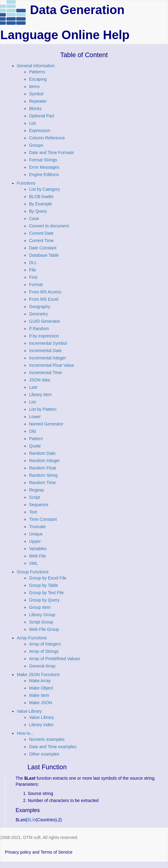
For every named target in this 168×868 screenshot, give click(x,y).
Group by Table (44, 585)
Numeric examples (47, 739)
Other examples (44, 754)
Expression (40, 131)
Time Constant (43, 519)
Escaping (38, 79)
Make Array (40, 681)
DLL (33, 263)
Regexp (36, 490)
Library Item (40, 395)
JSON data (39, 380)
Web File (37, 556)
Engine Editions (44, 175)
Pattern (36, 439)
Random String (43, 475)
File (33, 270)
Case (34, 219)
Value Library (29, 711)
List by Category (45, 189)
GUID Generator (45, 321)
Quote (35, 446)
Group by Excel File (48, 578)
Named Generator (46, 424)
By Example (41, 204)
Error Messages (44, 167)
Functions (26, 183)
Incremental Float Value (52, 365)
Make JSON (41, 703)
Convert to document (49, 226)
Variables (38, 549)
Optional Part (42, 116)
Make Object (41, 688)
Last (33, 387)
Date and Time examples (53, 747)
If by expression (44, 336)
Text (33, 512)
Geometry (38, 314)
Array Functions (32, 638)
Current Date (41, 233)
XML (34, 563)
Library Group (42, 615)
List (32, 123)
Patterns (37, 72)
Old (32, 431)
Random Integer (44, 461)
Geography (40, 307)
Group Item (40, 607)
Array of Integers (45, 644)
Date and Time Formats (51, 153)
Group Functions (33, 572)
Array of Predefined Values (54, 659)
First (33, 277)
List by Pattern (43, 409)
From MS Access (45, 292)
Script (35, 497)
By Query (38, 211)
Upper (35, 541)
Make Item (39, 695)
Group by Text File (46, 593)
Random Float (43, 468)
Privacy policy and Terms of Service (39, 852)
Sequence (39, 505)
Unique (36, 534)
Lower (35, 417)
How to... (25, 733)
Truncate (37, 527)
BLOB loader (41, 197)
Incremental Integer (48, 358)
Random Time (42, 483)
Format (36, 285)
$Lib (32, 820)
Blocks (35, 108)
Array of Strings (44, 651)
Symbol (36, 94)
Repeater (38, 101)
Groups (36, 145)
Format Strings (43, 160)
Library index (41, 725)
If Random (39, 329)
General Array (42, 666)
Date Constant (43, 248)
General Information (36, 66)
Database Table (44, 255)
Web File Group (44, 629)
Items (34, 86)
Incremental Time (45, 373)
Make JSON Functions (38, 675)
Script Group (41, 622)
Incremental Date (45, 351)
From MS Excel (44, 299)
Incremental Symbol (48, 343)
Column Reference (47, 138)
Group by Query (44, 600)
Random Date (42, 453)
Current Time (41, 241)
